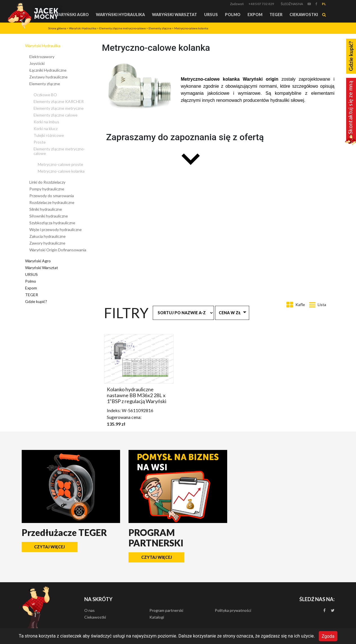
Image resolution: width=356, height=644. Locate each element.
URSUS (211, 15)
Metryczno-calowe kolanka (191, 28)
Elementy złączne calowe (56, 115)
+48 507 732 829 (261, 4)
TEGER (276, 15)
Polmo (233, 15)
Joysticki (37, 63)
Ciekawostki (304, 15)
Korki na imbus (46, 122)
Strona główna (57, 28)
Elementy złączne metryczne (59, 108)
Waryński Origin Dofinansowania (58, 250)
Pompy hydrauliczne (47, 189)
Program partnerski (166, 610)
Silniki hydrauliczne (46, 209)
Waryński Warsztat (174, 15)
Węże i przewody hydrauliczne (56, 229)
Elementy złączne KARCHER (59, 101)
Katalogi (157, 617)
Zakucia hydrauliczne (47, 236)
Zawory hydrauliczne (47, 243)
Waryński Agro (72, 15)
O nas (89, 610)
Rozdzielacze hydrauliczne (52, 202)
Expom (255, 15)
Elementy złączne (160, 28)
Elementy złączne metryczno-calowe (122, 28)
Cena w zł (230, 313)
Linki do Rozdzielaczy (47, 182)
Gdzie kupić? (36, 301)
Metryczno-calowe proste (60, 164)
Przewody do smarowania (52, 196)
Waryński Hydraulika (120, 15)
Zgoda (328, 636)
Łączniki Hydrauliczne (48, 70)
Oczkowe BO (45, 95)
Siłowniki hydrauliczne (49, 216)
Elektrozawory (42, 57)
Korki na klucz (46, 128)
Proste (40, 142)
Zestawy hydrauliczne (48, 77)
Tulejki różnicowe (49, 135)
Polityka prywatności (233, 610)
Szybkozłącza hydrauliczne (52, 223)
